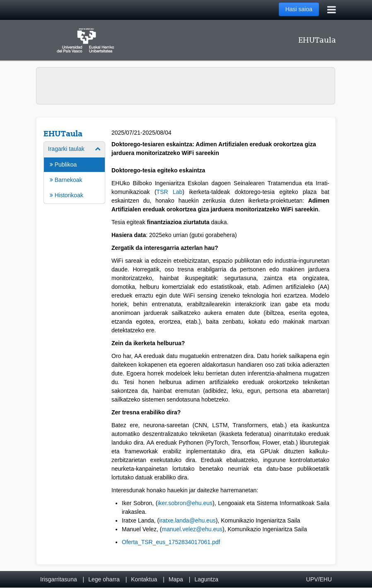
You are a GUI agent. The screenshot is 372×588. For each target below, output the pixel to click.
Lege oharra (104, 579)
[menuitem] (74, 172)
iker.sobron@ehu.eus (185, 503)
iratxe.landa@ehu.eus (187, 520)
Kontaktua (144, 579)
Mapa (176, 579)
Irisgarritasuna (59, 579)
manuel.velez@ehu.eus (192, 529)
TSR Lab (170, 192)
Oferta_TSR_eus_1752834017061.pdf (171, 542)
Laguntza (206, 579)
